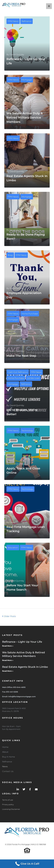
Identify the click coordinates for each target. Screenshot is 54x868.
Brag (10, 255)
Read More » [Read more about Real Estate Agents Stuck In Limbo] (8, 671)
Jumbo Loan (33, 378)
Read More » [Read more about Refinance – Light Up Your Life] (8, 646)
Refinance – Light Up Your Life (22, 642)
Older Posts (9, 616)
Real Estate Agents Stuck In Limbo (25, 667)
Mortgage (27, 80)
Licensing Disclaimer (11, 809)
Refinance (26, 21)
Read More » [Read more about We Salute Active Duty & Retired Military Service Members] (8, 660)
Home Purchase (30, 314)
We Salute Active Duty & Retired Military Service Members (25, 118)
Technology (27, 431)
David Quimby (17, 54)
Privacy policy (8, 804)
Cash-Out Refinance (18, 372)
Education (13, 548)
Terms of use (8, 800)
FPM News (13, 21)
